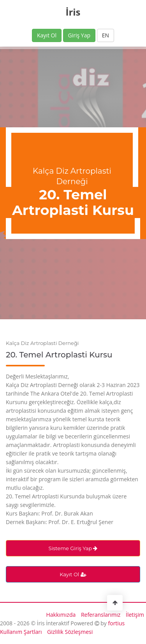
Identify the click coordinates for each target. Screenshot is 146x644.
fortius (117, 623)
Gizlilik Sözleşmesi (70, 632)
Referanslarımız (101, 615)
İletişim (135, 615)
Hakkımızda (61, 615)
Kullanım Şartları (21, 632)
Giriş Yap (79, 35)
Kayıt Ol (47, 35)
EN (106, 35)
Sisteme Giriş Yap (73, 548)
